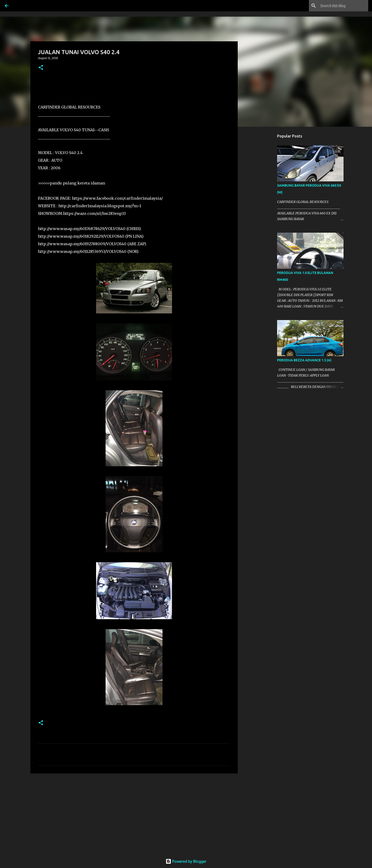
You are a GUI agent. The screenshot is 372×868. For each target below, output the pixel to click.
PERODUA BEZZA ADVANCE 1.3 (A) (304, 360)
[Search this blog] (343, 6)
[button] (41, 68)
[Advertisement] (134, 814)
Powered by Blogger (186, 861)
